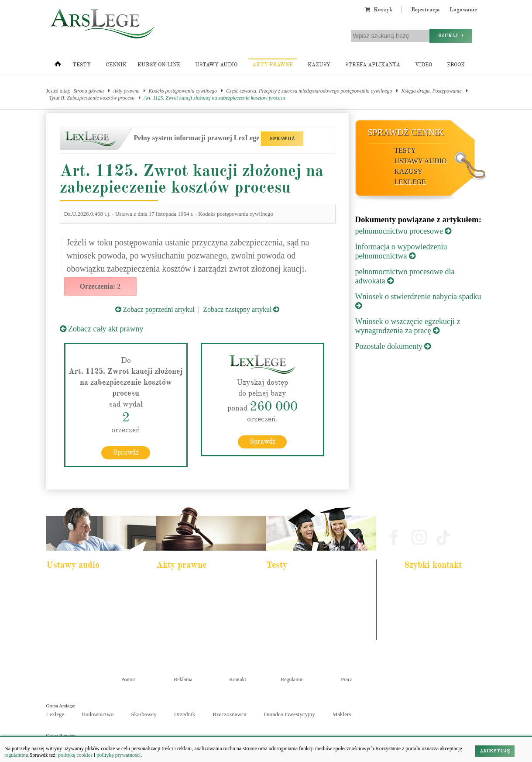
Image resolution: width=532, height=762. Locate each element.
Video (424, 65)
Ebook (456, 65)
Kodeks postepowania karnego (82, 642)
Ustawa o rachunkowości (77, 631)
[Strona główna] (58, 66)
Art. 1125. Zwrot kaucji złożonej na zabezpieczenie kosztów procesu (214, 98)
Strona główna (89, 91)
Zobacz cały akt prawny (102, 329)
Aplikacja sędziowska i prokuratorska (309, 619)
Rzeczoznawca (229, 714)
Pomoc (129, 679)
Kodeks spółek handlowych (189, 619)
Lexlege (55, 714)
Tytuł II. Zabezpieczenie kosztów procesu (92, 98)
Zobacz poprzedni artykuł (155, 309)
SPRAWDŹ (282, 139)
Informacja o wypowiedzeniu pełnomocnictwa (401, 251)
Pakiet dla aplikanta (72, 583)
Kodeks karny (176, 583)
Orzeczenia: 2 (100, 286)
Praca (347, 679)
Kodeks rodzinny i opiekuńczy (192, 607)
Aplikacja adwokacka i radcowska (306, 583)
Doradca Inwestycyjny (289, 714)
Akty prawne (273, 65)
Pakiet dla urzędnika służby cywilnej (88, 595)
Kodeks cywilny (69, 607)
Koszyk (379, 10)
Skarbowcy (144, 714)
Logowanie (463, 10)
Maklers (342, 714)
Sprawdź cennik (406, 132)
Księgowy (283, 642)
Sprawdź (126, 452)
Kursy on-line (159, 65)
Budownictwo (98, 714)
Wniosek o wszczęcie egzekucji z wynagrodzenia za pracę (408, 326)
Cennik (116, 65)
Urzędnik (185, 714)
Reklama (183, 679)
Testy (82, 65)
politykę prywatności (118, 755)
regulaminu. (17, 755)
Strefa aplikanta (373, 65)
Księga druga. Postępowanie (431, 91)
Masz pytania (421, 635)
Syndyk (280, 631)
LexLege (410, 182)
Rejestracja (426, 10)
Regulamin (292, 679)
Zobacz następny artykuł (241, 309)
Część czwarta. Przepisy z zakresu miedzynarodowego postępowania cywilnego (309, 91)
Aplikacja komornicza (294, 595)
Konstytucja (174, 642)
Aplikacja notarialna (292, 607)
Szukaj (451, 36)
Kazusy (319, 65)
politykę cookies (75, 755)
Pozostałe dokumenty (393, 346)
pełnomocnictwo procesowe (403, 231)
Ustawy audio (216, 65)
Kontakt (238, 679)
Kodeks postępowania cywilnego (183, 91)
